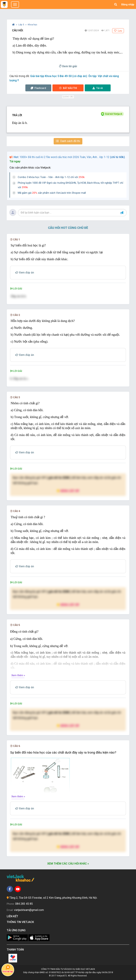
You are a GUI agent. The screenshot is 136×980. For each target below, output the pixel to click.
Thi (68, 88)
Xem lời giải (68, 66)
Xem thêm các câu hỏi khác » (68, 864)
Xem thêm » (18, 675)
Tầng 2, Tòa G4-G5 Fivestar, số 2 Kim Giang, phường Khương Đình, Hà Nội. (53, 898)
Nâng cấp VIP (68, 491)
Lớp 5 (21, 25)
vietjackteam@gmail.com (29, 910)
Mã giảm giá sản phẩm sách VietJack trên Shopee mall (52, 193)
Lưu (118, 31)
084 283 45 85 (24, 904)
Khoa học (32, 25)
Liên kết (13, 916)
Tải (98, 88)
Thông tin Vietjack (21, 922)
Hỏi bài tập (8, 969)
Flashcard (38, 88)
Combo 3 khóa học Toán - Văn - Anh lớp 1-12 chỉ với (51, 177)
